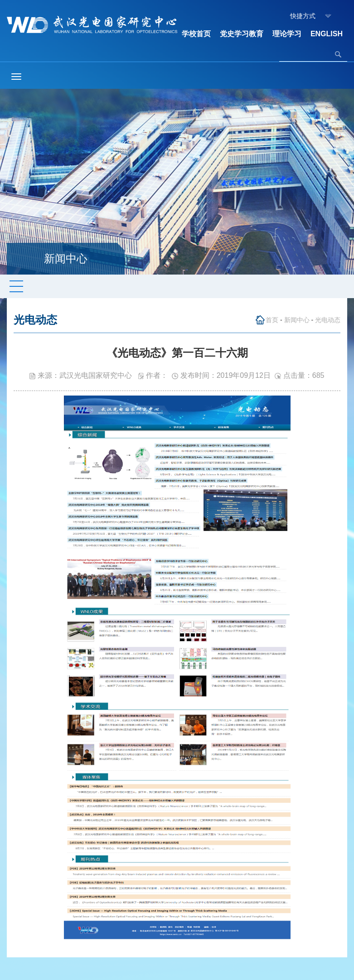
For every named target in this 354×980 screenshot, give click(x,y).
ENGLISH (327, 34)
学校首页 (196, 34)
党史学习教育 (242, 34)
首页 (272, 320)
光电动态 (328, 320)
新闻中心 (297, 320)
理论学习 (287, 34)
